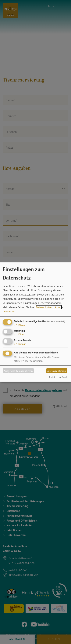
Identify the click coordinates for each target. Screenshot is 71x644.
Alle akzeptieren (57, 371)
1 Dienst (20, 325)
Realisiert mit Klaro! (58, 377)
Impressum (9, 311)
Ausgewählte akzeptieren (18, 371)
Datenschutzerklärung (49, 307)
